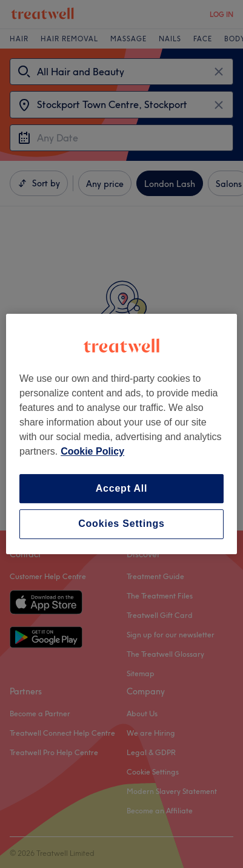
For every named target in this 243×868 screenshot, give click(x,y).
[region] (121, 434)
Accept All (122, 488)
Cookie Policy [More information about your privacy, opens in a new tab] (92, 451)
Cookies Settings (121, 524)
